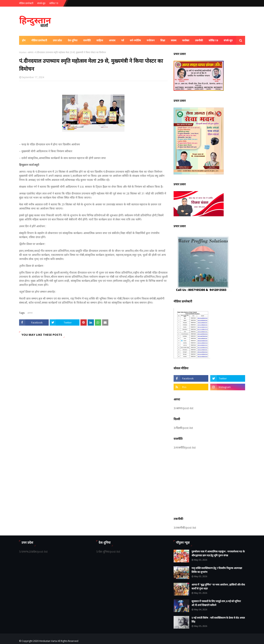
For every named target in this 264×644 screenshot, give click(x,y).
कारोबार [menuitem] (186, 40)
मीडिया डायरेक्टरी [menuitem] (39, 40)
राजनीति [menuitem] (87, 40)
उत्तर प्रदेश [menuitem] (57, 40)
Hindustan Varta (48, 641)
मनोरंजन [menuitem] (151, 40)
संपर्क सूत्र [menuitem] (228, 40)
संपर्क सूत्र (41, 3)
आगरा (30, 52)
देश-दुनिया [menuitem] (73, 40)
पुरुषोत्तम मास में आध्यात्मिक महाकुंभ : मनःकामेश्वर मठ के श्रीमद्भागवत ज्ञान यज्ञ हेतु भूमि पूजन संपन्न (218, 553)
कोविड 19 (54, 3)
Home (23, 52)
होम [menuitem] (24, 40)
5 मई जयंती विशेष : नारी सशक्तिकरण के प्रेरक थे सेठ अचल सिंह (218, 620)
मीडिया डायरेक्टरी (26, 3)
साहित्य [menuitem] (100, 40)
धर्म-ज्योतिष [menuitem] (135, 40)
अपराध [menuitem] (112, 40)
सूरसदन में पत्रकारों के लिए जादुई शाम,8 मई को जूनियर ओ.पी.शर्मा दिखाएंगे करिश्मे (216, 603)
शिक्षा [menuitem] (163, 40)
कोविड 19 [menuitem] (213, 40)
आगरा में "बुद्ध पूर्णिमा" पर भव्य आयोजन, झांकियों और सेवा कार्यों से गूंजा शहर (218, 587)
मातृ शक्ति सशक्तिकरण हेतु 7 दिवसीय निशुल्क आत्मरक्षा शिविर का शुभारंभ (217, 570)
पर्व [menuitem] (123, 40)
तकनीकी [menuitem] (199, 40)
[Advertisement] (209, 482)
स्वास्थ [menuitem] (174, 40)
